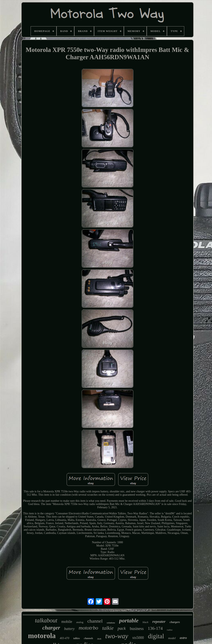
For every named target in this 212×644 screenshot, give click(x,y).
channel (95, 621)
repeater (159, 622)
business (137, 629)
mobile (67, 622)
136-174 (155, 628)
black (145, 622)
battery (69, 629)
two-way (117, 636)
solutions (111, 623)
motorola (42, 636)
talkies (77, 638)
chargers (175, 622)
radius (170, 630)
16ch (99, 639)
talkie (108, 628)
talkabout (46, 620)
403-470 (65, 638)
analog (80, 622)
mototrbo (88, 628)
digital (156, 636)
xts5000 (138, 638)
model (172, 638)
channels (88, 638)
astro (183, 638)
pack (122, 628)
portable (129, 620)
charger (51, 628)
